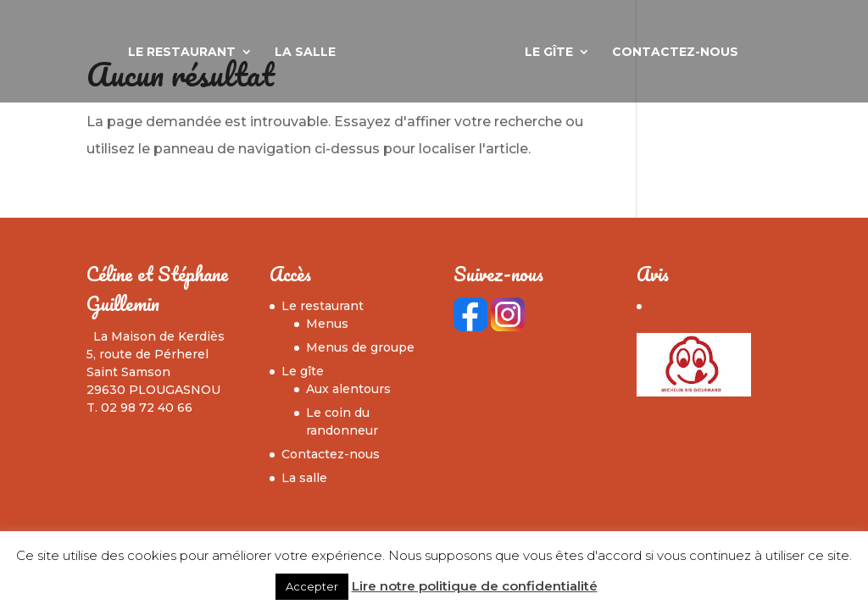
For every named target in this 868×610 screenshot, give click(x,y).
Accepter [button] (312, 586)
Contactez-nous (675, 53)
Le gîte (549, 53)
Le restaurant (182, 53)
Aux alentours (348, 389)
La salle (305, 53)
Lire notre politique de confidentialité (475, 586)
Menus (327, 324)
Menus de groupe (360, 347)
